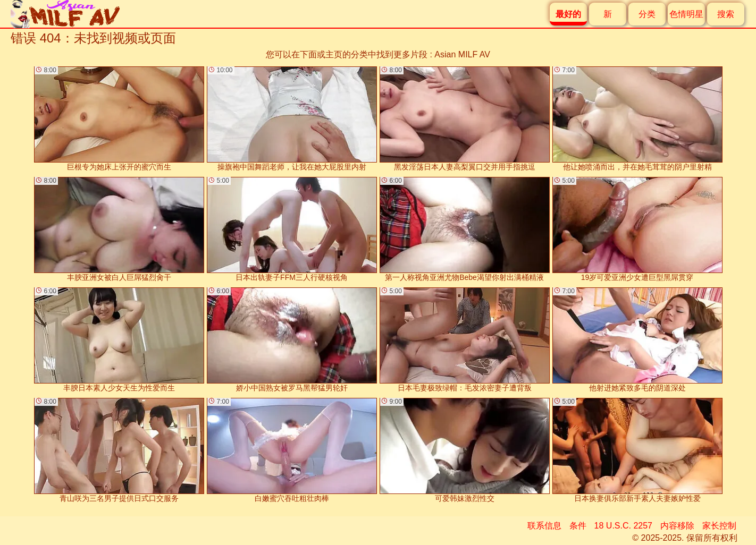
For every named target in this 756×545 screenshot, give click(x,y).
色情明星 (686, 14)
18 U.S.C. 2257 (623, 526)
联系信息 (544, 526)
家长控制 (719, 526)
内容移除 (677, 526)
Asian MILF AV (462, 54)
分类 (647, 14)
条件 (578, 526)
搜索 (726, 14)
